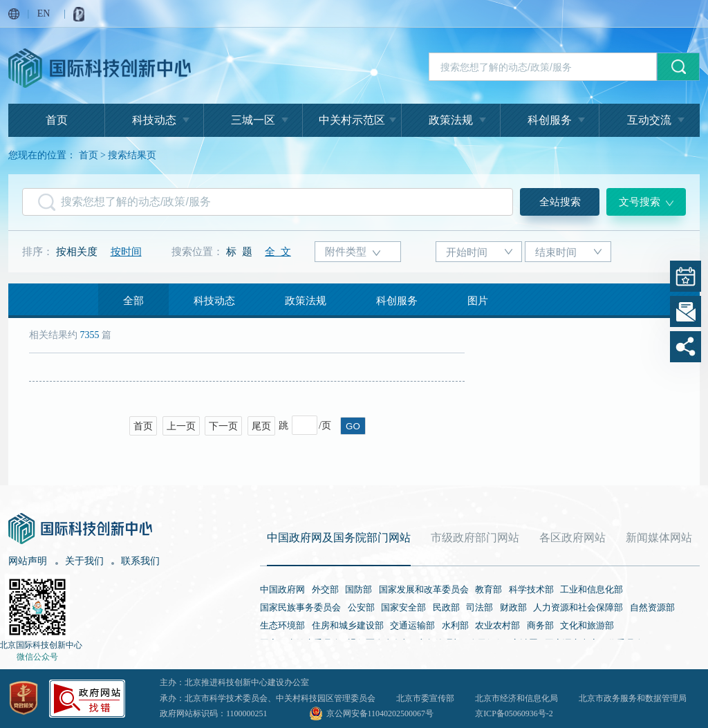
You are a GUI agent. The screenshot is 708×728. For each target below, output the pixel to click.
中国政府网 (282, 589)
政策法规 (451, 120)
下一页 (223, 426)
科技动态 (154, 120)
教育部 (488, 589)
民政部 (446, 607)
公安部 (361, 607)
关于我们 (84, 561)
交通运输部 (412, 625)
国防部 (358, 589)
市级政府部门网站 (475, 538)
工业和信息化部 (591, 589)
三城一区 (253, 120)
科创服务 (550, 120)
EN (44, 13)
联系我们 (140, 561)
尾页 (261, 426)
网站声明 (28, 561)
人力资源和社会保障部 (578, 607)
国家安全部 (403, 607)
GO (353, 426)
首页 (57, 120)
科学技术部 (531, 589)
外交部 (325, 589)
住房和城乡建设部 (348, 625)
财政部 (513, 607)
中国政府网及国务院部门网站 (339, 538)
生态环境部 (282, 625)
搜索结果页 (132, 155)
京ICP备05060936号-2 (514, 713)
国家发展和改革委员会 (424, 589)
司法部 (479, 607)
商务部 (540, 625)
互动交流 (649, 120)
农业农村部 (497, 625)
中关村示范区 (352, 120)
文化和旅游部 (587, 625)
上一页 (181, 426)
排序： (38, 252)
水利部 (455, 625)
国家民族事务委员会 (300, 607)
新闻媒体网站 (659, 538)
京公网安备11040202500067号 (380, 713)
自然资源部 (652, 607)
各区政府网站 (572, 538)
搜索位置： (197, 252)
